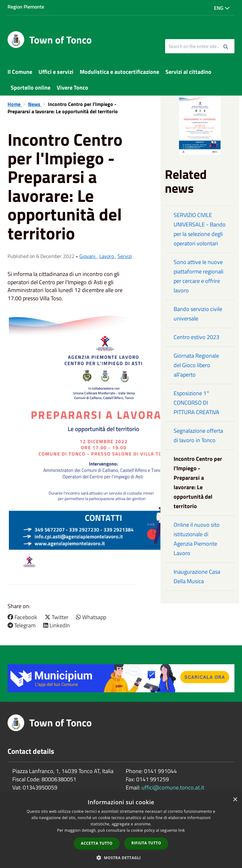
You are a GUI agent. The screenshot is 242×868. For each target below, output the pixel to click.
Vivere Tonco (72, 88)
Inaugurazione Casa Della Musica (197, 576)
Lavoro (107, 256)
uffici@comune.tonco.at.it (173, 787)
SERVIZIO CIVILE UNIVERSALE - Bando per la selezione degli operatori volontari (200, 229)
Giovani (88, 256)
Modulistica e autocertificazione (119, 72)
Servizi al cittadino (188, 72)
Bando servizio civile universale (198, 314)
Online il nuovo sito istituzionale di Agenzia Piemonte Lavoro (197, 539)
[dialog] (121, 830)
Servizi (125, 256)
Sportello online (31, 88)
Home (15, 104)
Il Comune (20, 72)
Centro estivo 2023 (196, 337)
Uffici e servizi (56, 72)
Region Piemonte (26, 7)
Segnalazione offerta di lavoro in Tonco (198, 435)
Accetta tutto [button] (97, 843)
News (35, 104)
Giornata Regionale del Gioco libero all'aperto (196, 365)
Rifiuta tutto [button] (146, 843)
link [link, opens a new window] (182, 830)
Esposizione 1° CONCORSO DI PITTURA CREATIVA (196, 403)
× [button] (235, 800)
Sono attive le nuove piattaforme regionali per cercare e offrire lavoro (199, 276)
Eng (222, 8)
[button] (121, 857)
